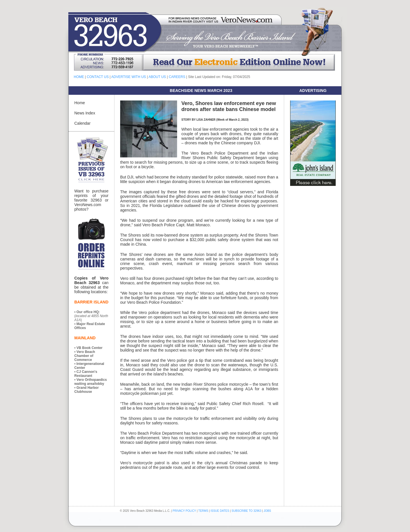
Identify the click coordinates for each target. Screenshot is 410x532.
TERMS (203, 511)
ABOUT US (157, 77)
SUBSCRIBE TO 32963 (247, 511)
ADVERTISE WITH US (129, 77)
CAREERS (177, 77)
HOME (79, 77)
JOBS (267, 511)
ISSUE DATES (220, 511)
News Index (85, 113)
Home (80, 103)
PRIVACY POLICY (184, 511)
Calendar (82, 123)
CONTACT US (98, 77)
